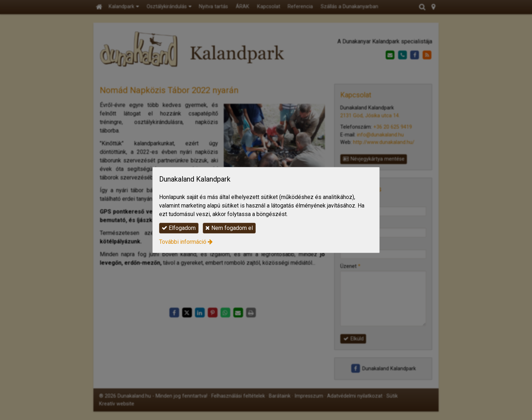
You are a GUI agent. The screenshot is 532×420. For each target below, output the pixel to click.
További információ (183, 242)
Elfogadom (179, 228)
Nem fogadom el (229, 228)
